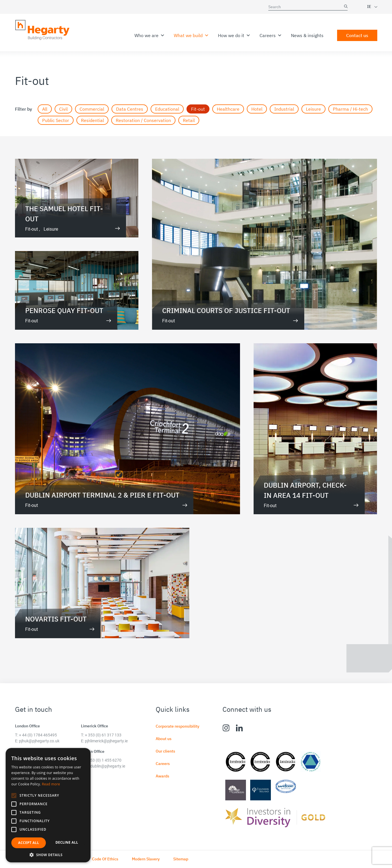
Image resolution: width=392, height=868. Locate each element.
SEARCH (346, 6)
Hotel (257, 109)
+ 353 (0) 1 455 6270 (103, 760)
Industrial (284, 109)
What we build (191, 35)
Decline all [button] (67, 842)
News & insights (307, 35)
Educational (167, 109)
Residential (92, 120)
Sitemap (181, 859)
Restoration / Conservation (143, 120)
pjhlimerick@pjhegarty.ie (106, 741)
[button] (14, 796)
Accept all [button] (29, 843)
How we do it (234, 35)
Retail (189, 120)
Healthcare (228, 109)
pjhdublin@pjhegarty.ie (105, 766)
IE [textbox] (369, 7)
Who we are (150, 35)
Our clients (165, 751)
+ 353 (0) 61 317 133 (103, 735)
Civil (63, 109)
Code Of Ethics (105, 859)
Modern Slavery (146, 859)
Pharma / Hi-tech (350, 109)
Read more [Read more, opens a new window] (51, 784)
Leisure (313, 109)
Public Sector (56, 120)
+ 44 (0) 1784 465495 (38, 735)
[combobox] (367, 7)
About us (164, 739)
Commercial (92, 109)
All (45, 109)
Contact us (357, 35)
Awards (162, 776)
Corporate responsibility (177, 726)
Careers (271, 35)
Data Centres (130, 109)
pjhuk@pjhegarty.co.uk (39, 741)
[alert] (48, 805)
